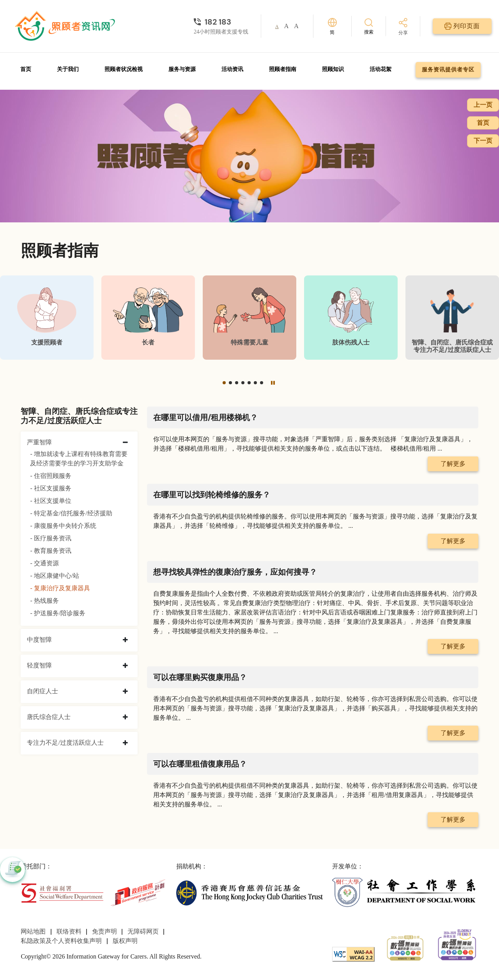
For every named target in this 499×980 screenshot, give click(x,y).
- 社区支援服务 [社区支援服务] (50, 488)
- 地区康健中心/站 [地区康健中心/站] (55, 576)
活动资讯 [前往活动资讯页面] (232, 69)
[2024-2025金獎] (405, 947)
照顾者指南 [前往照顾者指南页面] (283, 69)
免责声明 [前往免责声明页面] (104, 931)
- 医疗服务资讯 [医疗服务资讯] (50, 538)
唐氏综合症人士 (49, 717)
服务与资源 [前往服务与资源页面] (182, 69)
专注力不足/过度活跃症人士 (65, 743)
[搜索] (369, 26)
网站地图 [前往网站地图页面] (33, 931)
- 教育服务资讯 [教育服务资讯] (50, 551)
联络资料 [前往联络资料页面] (69, 931)
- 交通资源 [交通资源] (44, 563)
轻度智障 (39, 665)
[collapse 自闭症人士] (125, 692)
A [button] (277, 27)
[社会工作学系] (405, 892)
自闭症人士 (42, 691)
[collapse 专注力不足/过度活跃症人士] (125, 743)
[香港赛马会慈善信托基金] (249, 892)
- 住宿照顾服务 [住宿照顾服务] (50, 476)
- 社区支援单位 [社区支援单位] (50, 501)
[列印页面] (462, 26)
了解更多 (453, 464)
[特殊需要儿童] (249, 318)
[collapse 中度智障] (125, 640)
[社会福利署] (62, 892)
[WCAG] (353, 953)
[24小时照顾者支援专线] (221, 22)
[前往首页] (66, 26)
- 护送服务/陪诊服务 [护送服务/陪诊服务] (58, 613)
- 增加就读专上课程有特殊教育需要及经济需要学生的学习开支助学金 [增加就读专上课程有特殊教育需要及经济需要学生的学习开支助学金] (79, 459)
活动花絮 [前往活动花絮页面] (380, 69)
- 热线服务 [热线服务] (44, 601)
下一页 (483, 141)
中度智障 (39, 640)
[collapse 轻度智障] (125, 666)
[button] (224, 383)
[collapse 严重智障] (125, 443)
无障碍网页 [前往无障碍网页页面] (143, 931)
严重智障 (39, 442)
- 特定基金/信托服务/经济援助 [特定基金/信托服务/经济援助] (71, 513)
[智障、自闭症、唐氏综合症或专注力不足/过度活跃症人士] (452, 318)
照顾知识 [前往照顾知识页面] (333, 69)
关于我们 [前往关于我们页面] (68, 69)
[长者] (148, 318)
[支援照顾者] (47, 318)
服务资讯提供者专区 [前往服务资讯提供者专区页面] (448, 70)
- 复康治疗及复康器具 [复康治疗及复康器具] (60, 588)
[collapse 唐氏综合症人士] (125, 717)
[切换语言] (332, 26)
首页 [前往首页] (26, 69)
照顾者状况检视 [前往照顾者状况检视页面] (124, 69)
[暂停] (273, 383)
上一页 (483, 105)
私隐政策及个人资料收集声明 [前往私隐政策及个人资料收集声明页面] (61, 941)
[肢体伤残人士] (351, 318)
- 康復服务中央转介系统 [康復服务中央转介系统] (63, 526)
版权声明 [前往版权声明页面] (125, 941)
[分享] (403, 27)
